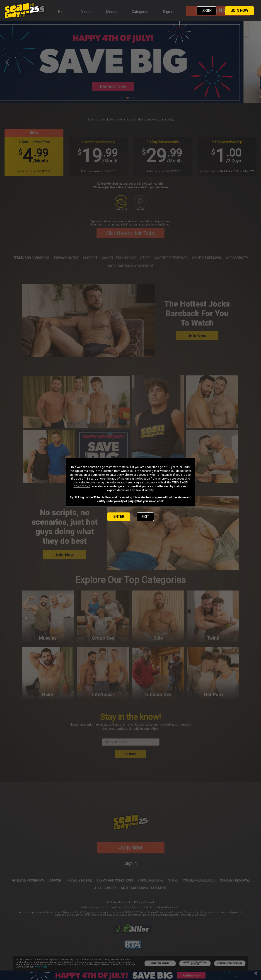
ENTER (119, 517)
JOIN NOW (239, 11)
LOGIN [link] (207, 11)
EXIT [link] (145, 517)
